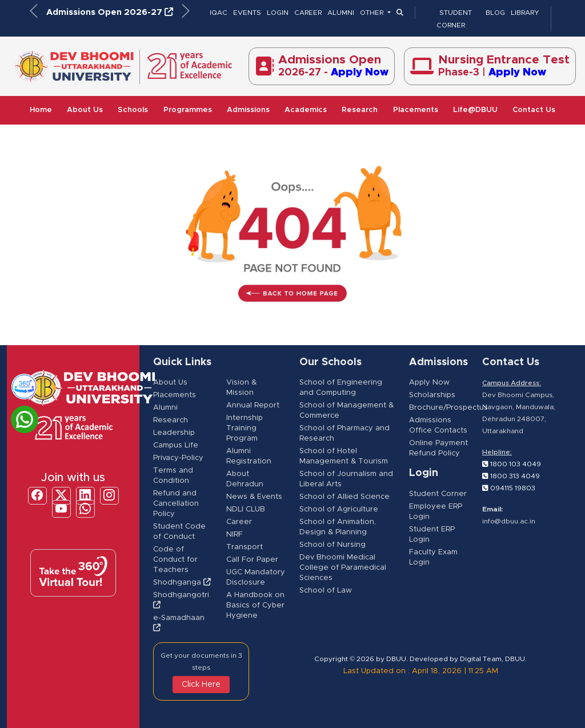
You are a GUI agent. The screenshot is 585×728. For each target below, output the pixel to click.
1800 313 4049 (511, 476)
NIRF (235, 535)
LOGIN (278, 13)
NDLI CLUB (246, 509)
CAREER (308, 13)
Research (360, 110)
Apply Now (429, 383)
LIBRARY (525, 13)
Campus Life (176, 445)
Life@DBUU (475, 110)
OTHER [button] (372, 13)
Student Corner (438, 494)
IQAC (219, 13)
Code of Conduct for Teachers (175, 560)
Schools (133, 110)
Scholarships (432, 395)
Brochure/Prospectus (448, 408)
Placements (416, 110)
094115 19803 (509, 488)
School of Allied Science (344, 497)
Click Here (201, 685)
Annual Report (253, 405)
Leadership (174, 433)
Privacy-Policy (178, 458)
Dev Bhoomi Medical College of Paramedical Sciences (343, 568)
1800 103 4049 (512, 464)
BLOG (495, 13)
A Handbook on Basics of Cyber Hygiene (255, 605)
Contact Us (534, 110)
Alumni (165, 408)
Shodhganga (182, 583)
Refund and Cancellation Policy (176, 504)
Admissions (248, 110)
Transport (245, 547)
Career (239, 522)
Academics (306, 110)
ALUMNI (341, 13)
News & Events (254, 497)
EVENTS (247, 13)
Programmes (188, 110)
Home (41, 110)
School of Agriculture (339, 509)
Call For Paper (252, 560)
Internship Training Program (245, 428)
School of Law (326, 591)
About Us (85, 110)
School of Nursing (332, 545)
